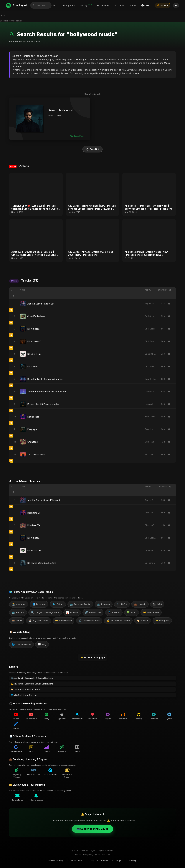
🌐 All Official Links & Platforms (24, 695)
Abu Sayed (16, 5)
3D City (86, 5)
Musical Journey (56, 861)
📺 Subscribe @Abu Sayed (93, 829)
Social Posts (77, 861)
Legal (119, 861)
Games (163, 5)
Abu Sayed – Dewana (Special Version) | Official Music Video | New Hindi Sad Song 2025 (34, 253)
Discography (68, 5)
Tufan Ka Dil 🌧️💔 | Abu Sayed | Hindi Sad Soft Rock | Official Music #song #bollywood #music (35, 207)
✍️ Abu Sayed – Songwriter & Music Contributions (32, 684)
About (133, 5)
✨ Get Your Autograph (93, 657)
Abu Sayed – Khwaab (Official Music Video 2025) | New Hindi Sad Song (91, 253)
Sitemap (133, 861)
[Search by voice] (54, 5)
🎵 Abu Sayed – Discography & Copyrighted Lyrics (32, 678)
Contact (105, 861)
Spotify (146, 5)
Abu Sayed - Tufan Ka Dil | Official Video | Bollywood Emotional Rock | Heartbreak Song (148, 207)
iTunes (119, 5)
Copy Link (93, 149)
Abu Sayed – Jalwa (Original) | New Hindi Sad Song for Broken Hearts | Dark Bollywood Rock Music (92, 207)
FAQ (92, 861)
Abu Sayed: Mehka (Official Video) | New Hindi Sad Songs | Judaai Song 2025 (146, 253)
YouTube (103, 5)
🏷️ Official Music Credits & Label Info (26, 689)
